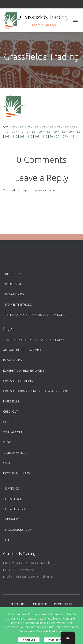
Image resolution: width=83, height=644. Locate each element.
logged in (26, 190)
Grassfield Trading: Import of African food (36, 391)
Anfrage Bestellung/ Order (24, 350)
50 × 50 (54, 136)
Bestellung (14, 274)
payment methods (18, 305)
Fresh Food (14, 499)
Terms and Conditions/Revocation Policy (36, 315)
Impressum (13, 284)
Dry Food (12, 489)
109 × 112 (16, 127)
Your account (14, 432)
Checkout (11, 412)
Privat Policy (15, 294)
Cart (7, 463)
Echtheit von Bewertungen (23, 371)
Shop (7, 442)
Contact (10, 422)
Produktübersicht (19, 530)
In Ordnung (29, 640)
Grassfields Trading (18, 381)
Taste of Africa (14, 453)
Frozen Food (15, 509)
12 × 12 (30, 132)
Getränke (12, 519)
